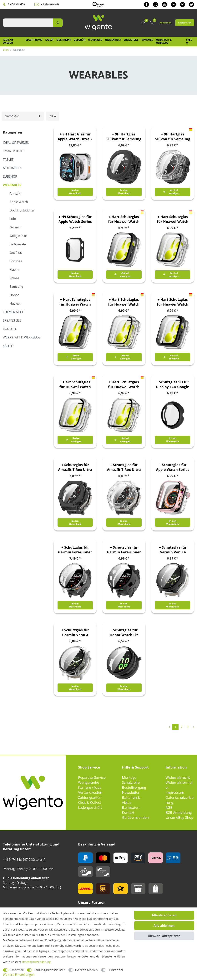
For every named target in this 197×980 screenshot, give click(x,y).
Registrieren (185, 23)
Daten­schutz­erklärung (36, 962)
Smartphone (34, 40)
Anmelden (165, 23)
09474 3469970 (16, 4)
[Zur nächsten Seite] (194, 727)
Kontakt (128, 812)
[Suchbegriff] (28, 23)
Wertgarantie (89, 782)
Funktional (115, 970)
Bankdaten (131, 807)
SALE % (189, 41)
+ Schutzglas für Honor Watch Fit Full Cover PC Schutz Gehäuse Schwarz (124, 632)
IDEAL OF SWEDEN (8, 41)
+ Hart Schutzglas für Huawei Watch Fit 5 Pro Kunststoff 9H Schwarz (173, 302)
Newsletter (131, 792)
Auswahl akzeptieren (164, 936)
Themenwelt (113, 40)
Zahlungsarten (90, 797)
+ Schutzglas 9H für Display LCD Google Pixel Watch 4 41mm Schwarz (173, 384)
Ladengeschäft (90, 807)
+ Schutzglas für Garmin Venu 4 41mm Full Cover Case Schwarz (173, 550)
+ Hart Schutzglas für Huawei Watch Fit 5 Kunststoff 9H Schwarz (75, 302)
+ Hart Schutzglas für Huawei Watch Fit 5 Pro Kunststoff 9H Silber (75, 384)
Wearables (95, 40)
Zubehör (80, 40)
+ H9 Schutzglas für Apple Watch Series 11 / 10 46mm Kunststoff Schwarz (75, 219)
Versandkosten (90, 792)
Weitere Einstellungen (19, 975)
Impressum (175, 792)
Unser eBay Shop (179, 817)
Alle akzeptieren (164, 915)
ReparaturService (92, 777)
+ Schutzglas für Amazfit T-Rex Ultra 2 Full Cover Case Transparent (124, 467)
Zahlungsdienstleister (49, 970)
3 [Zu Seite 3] (188, 727)
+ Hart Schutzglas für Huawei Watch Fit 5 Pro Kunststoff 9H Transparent (124, 384)
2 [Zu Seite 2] (182, 727)
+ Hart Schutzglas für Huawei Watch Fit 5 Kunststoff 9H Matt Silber (173, 219)
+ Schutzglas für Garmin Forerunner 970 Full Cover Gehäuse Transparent (75, 550)
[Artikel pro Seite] (53, 116)
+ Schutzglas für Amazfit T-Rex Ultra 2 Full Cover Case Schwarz (75, 467)
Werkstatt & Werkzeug (164, 41)
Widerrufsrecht (178, 777)
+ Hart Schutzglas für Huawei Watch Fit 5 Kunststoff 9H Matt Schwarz (124, 219)
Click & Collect (90, 802)
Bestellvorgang (134, 787)
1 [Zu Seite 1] (175, 727)
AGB (169, 807)
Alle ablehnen (164, 926)
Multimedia (64, 40)
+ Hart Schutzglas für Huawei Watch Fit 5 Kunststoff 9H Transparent (124, 302)
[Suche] (58, 23)
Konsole (147, 40)
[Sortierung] (23, 116)
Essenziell (17, 970)
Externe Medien (86, 970)
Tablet (49, 40)
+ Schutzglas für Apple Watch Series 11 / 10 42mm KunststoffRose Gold (173, 467)
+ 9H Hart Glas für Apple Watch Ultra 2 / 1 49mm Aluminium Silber (75, 137)
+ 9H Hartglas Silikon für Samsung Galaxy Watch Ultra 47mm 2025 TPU (124, 137)
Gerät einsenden (135, 817)
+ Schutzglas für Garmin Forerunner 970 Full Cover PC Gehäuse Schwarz (124, 550)
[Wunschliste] (143, 23)
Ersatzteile (131, 40)
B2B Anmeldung (179, 812)
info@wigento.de (50, 4)
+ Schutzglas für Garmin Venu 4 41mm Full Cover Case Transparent (75, 632)
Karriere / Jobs (90, 787)
